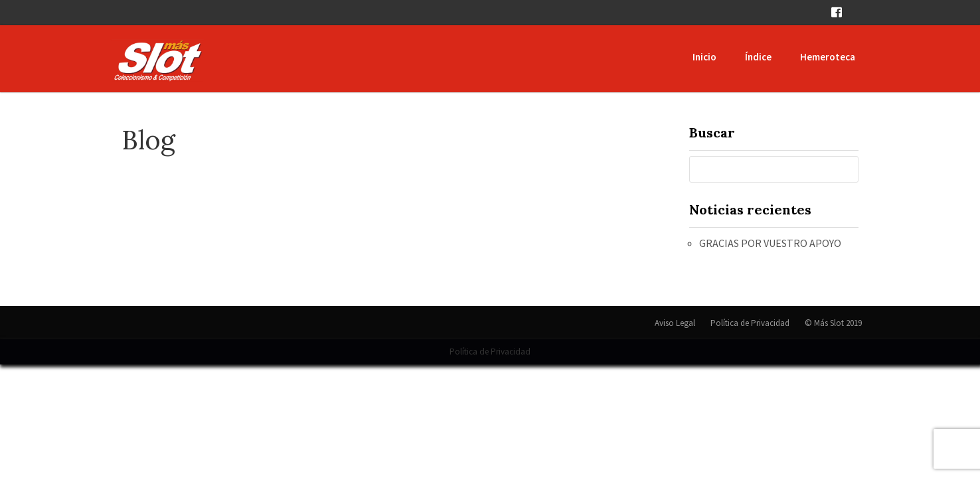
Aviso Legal (675, 323)
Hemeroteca (828, 57)
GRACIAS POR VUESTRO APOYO (770, 243)
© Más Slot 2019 (833, 323)
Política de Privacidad (750, 323)
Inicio (704, 57)
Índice (758, 57)
